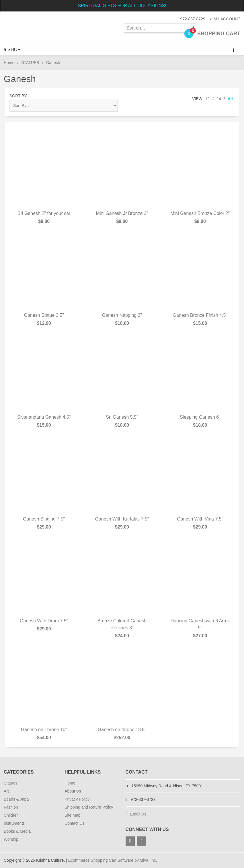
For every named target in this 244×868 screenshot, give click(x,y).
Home (9, 63)
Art (6, 791)
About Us (73, 791)
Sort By (18, 96)
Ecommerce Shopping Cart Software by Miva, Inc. (113, 860)
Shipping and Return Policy (89, 807)
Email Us (138, 814)
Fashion (11, 807)
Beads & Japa (16, 799)
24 (219, 99)
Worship (11, 839)
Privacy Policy (77, 799)
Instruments (14, 823)
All (230, 99)
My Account (225, 19)
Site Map (72, 815)
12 (208, 99)
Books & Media (17, 831)
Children (11, 815)
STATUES (30, 63)
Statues (10, 783)
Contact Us (74, 823)
